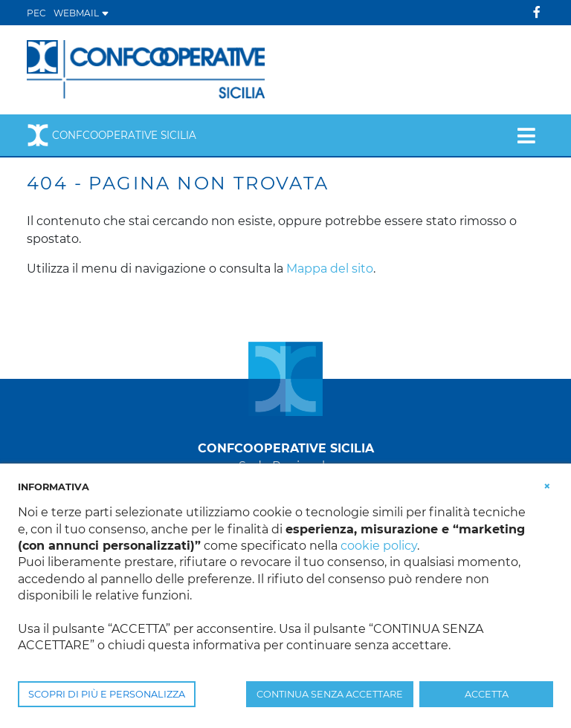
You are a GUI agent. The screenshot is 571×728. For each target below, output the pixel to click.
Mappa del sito (330, 269)
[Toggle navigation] (526, 135)
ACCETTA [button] (487, 694)
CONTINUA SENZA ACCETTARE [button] (330, 694)
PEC (36, 13)
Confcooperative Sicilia (112, 135)
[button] (547, 486)
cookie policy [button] (379, 546)
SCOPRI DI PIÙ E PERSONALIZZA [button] (107, 694)
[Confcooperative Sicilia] (146, 69)
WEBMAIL (81, 13)
